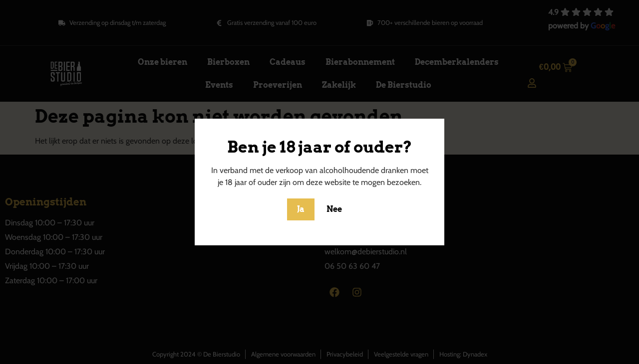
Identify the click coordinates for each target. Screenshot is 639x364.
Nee (334, 209)
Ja (301, 209)
